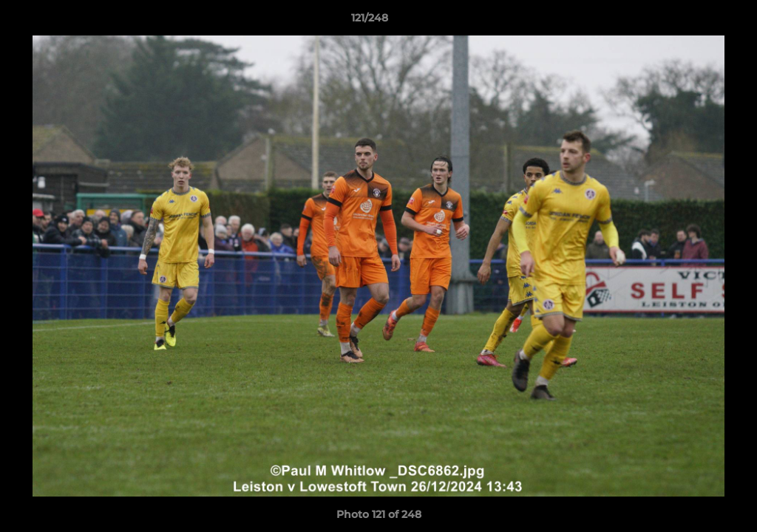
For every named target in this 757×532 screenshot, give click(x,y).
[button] (695, 21)
